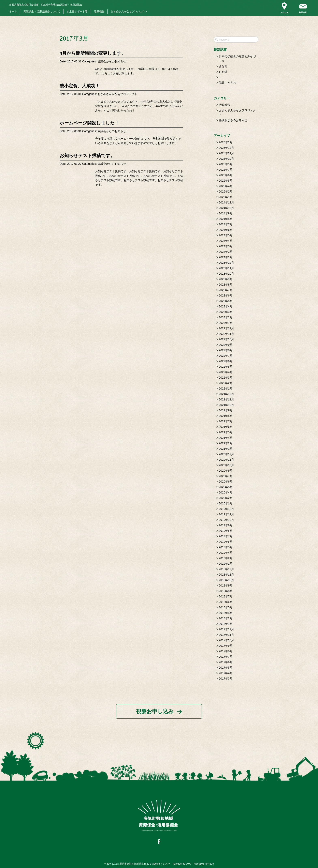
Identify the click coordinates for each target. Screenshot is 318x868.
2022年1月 (226, 389)
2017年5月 (226, 668)
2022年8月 (226, 350)
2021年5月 (226, 432)
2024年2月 (226, 252)
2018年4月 (226, 613)
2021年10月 (226, 405)
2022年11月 (226, 334)
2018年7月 (226, 596)
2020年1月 (226, 503)
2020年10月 (226, 465)
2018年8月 (226, 591)
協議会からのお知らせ (112, 61)
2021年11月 (226, 399)
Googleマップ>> (161, 864)
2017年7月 (226, 657)
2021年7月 (226, 421)
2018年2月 (226, 618)
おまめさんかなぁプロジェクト (129, 12)
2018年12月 (226, 569)
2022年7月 (226, 356)
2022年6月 (226, 361)
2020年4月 (226, 492)
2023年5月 (226, 301)
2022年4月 (226, 372)
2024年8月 (226, 219)
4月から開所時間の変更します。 (93, 53)
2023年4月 (226, 306)
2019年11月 (226, 514)
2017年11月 (226, 635)
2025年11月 (226, 153)
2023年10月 (226, 274)
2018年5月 (226, 607)
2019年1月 (226, 564)
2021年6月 (226, 427)
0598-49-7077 (184, 864)
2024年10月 (226, 208)
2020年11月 (226, 460)
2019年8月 (226, 531)
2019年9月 (226, 525)
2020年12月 (226, 454)
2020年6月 (226, 482)
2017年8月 (226, 651)
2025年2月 (226, 192)
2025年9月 (226, 164)
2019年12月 (226, 509)
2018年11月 (226, 575)
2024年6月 (226, 230)
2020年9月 (226, 471)
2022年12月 (226, 328)
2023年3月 (226, 312)
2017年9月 (226, 646)
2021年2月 (226, 443)
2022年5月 (226, 367)
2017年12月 (226, 629)
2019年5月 (226, 547)
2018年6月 (226, 602)
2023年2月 (226, 317)
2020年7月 (226, 476)
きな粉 (223, 66)
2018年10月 (226, 580)
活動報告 (99, 12)
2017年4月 (226, 673)
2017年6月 (226, 662)
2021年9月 (226, 410)
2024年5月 (226, 235)
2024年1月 (226, 257)
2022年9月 (226, 345)
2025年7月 (226, 170)
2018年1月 (226, 624)
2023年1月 (226, 323)
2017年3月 (226, 679)
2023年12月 (226, 263)
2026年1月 (226, 142)
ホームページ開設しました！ (89, 123)
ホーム (13, 12)
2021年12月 (226, 394)
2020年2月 (226, 498)
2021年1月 (226, 449)
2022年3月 (226, 378)
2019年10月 (226, 520)
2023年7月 (226, 290)
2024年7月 (226, 224)
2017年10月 (226, 640)
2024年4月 (226, 241)
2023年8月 (226, 285)
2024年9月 (226, 213)
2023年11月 (226, 268)
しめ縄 (223, 72)
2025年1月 (226, 197)
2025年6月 (226, 175)
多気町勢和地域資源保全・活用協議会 (46, 5)
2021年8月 (226, 416)
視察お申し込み (155, 711)
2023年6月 (226, 295)
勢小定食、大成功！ (80, 86)
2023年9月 (226, 279)
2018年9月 (226, 585)
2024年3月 (226, 246)
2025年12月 (226, 148)
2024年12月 (226, 202)
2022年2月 (226, 383)
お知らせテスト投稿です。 (87, 156)
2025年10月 (226, 159)
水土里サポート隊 (77, 12)
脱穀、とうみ (227, 83)
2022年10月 (226, 339)
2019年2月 (226, 558)
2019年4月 (226, 553)
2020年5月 (226, 487)
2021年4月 (226, 438)
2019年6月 (226, 542)
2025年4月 (226, 186)
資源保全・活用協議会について (42, 12)
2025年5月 (226, 181)
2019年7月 (226, 536)
